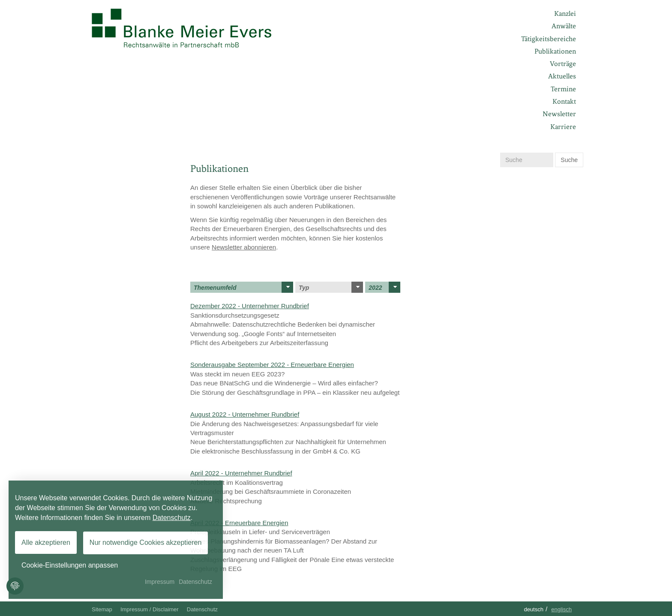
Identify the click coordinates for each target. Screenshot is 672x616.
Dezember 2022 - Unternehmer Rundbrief (250, 306)
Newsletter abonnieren (244, 247)
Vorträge (563, 64)
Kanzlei (565, 14)
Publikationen (555, 51)
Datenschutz (202, 609)
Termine (563, 89)
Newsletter (559, 114)
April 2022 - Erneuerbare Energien (239, 523)
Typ (331, 287)
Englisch (561, 609)
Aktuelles (562, 76)
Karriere (563, 127)
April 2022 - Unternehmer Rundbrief (241, 473)
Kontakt (564, 101)
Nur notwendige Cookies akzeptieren (145, 542)
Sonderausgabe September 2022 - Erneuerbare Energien (272, 365)
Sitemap (102, 609)
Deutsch (534, 609)
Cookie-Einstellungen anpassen (70, 565)
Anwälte (564, 26)
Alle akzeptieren (46, 542)
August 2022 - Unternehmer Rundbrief (245, 414)
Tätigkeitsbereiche (549, 39)
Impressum (160, 582)
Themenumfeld (243, 287)
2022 (384, 287)
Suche (569, 160)
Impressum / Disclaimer (150, 609)
